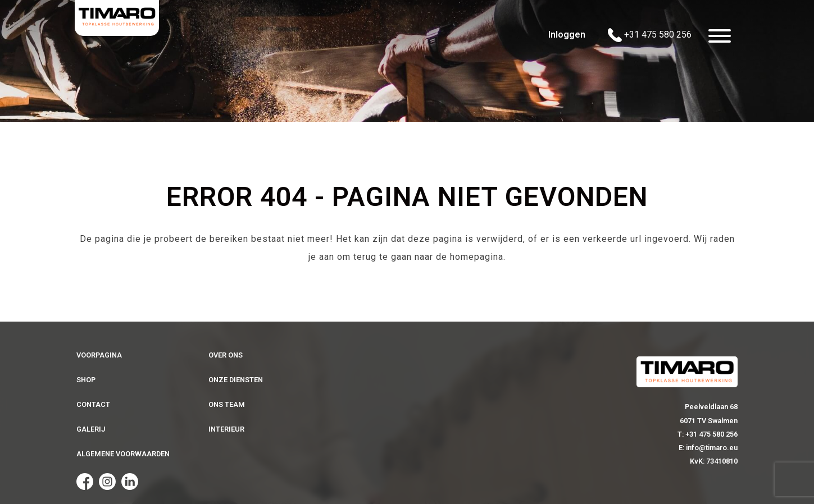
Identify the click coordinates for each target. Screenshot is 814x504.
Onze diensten (236, 380)
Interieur (226, 429)
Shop (86, 380)
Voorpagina (99, 355)
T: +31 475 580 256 (708, 434)
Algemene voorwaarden (123, 454)
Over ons (226, 355)
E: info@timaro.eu (708, 448)
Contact (93, 404)
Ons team (227, 404)
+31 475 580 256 (650, 35)
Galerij (91, 429)
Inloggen (567, 35)
